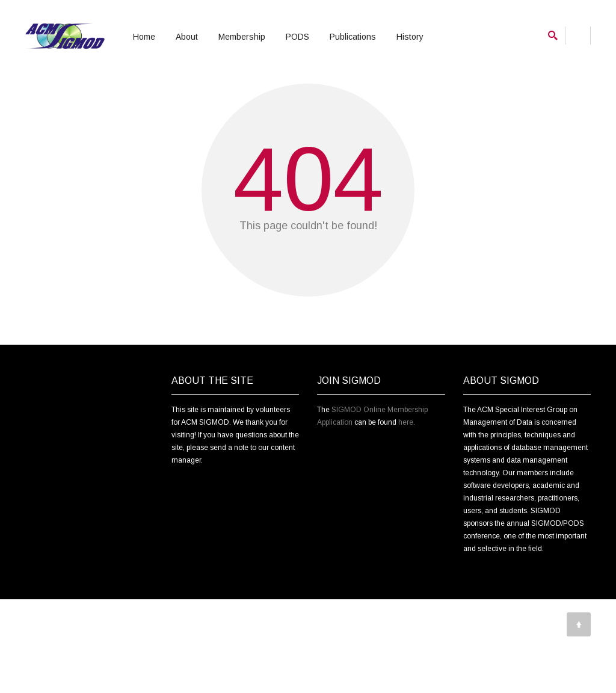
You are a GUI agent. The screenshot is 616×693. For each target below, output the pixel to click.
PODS (297, 37)
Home (144, 37)
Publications (353, 37)
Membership (242, 37)
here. (407, 479)
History (410, 37)
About (187, 37)
